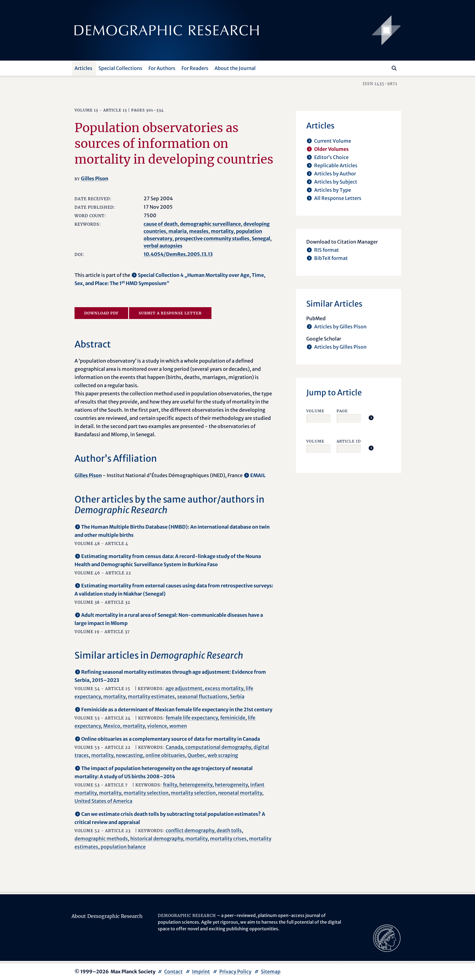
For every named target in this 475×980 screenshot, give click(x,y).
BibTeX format (331, 258)
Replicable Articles (336, 165)
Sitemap (271, 972)
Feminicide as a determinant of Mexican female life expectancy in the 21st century (177, 709)
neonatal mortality (240, 793)
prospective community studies (212, 238)
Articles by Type (333, 190)
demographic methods (101, 839)
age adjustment (184, 688)
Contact (173, 972)
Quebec (196, 755)
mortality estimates (151, 696)
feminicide (233, 718)
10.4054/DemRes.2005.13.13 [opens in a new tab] (178, 254)
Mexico (112, 726)
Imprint (201, 972)
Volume (315, 411)
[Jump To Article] (371, 418)
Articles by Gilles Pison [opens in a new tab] (340, 327)
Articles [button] (83, 68)
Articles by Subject (336, 182)
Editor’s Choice (331, 157)
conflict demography (190, 830)
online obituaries (165, 755)
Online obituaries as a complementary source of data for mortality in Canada (171, 739)
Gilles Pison (95, 178)
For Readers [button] (195, 68)
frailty (170, 785)
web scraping (223, 755)
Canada (174, 747)
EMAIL (258, 475)
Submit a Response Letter (170, 313)
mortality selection (146, 793)
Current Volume (333, 141)
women (178, 726)
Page (342, 411)
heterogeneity (196, 785)
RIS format (327, 250)
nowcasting (129, 755)
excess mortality (224, 688)
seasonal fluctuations (202, 696)
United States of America (103, 801)
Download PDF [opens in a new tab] (101, 313)
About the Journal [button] (235, 68)
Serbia (237, 696)
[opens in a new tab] (387, 938)
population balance (123, 847)
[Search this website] (385, 68)
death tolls (229, 830)
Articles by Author (335, 174)
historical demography (157, 839)
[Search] (394, 68)
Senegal (261, 238)
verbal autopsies (163, 246)
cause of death (161, 224)
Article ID (349, 441)
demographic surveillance (210, 224)
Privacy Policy (235, 972)
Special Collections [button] (120, 68)
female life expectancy (192, 718)
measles (199, 231)
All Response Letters (338, 198)
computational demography (218, 747)
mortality (222, 231)
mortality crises (228, 839)
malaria (178, 231)
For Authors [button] (162, 68)
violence (157, 726)
